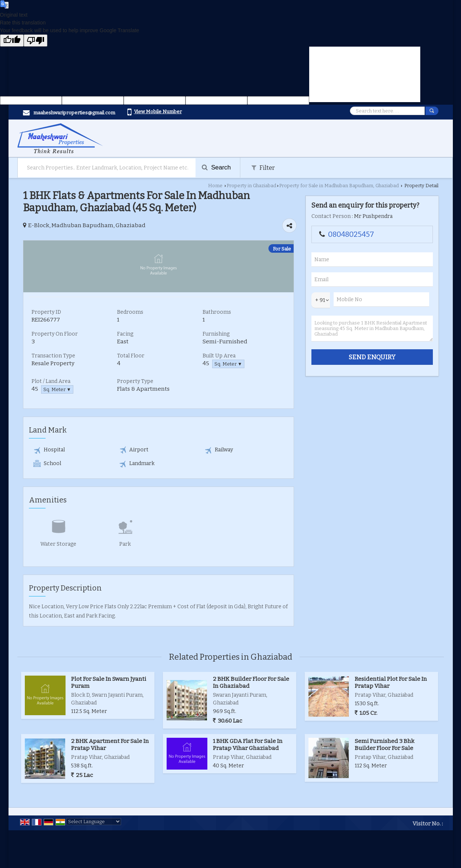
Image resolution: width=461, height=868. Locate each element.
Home (215, 186)
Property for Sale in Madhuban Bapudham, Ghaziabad (339, 186)
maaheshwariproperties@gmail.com (74, 113)
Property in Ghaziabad (251, 186)
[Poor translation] (36, 41)
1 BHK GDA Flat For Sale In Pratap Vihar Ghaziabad (248, 744)
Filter (263, 168)
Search (216, 167)
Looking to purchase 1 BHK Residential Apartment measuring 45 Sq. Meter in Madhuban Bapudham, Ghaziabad (372, 329)
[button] (158, 112)
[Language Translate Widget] (94, 822)
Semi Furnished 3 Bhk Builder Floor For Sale (385, 744)
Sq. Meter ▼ (228, 364)
